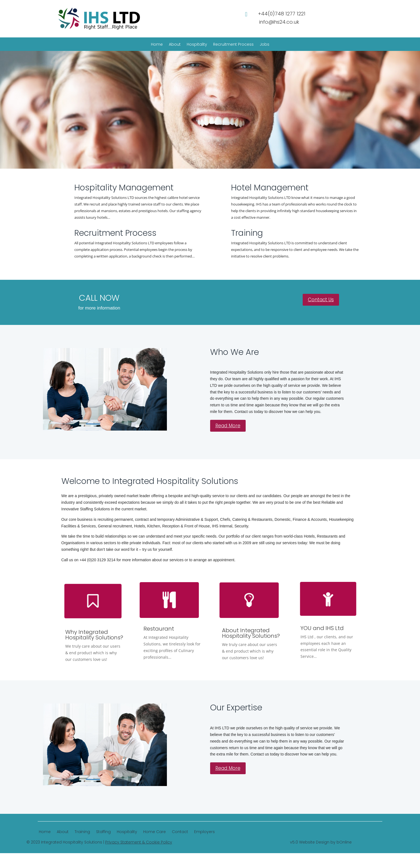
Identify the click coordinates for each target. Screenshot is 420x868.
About (175, 45)
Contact (180, 832)
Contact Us (321, 300)
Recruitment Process (233, 45)
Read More (228, 426)
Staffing (103, 832)
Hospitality (197, 45)
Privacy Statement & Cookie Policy (139, 842)
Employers (204, 832)
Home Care (155, 832)
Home (157, 45)
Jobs (265, 45)
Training (82, 832)
